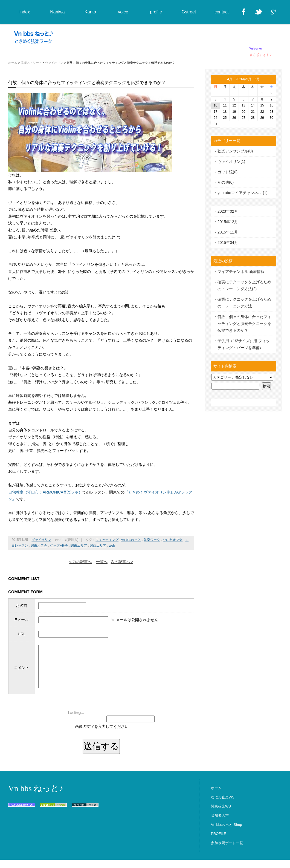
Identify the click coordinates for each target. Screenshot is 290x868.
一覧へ (102, 562)
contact (222, 12)
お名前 (21, 605)
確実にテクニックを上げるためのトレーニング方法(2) (244, 285)
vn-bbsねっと (131, 540)
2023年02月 (228, 211)
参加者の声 (220, 824)
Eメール (20, 620)
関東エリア (79, 546)
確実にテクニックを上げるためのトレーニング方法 (244, 303)
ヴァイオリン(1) (231, 162)
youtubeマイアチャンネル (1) (243, 193)
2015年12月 (228, 222)
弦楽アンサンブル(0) (235, 151)
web (112, 546)
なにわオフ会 (173, 540)
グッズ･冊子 (59, 546)
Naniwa (57, 12)
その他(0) (226, 182)
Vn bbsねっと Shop (226, 833)
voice (123, 12)
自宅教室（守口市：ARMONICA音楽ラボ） (45, 492)
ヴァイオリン (54, 63)
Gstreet (189, 12)
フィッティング (107, 540)
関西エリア (98, 546)
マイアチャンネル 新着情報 (241, 272)
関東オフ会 (39, 546)
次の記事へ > (122, 562)
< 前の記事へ (80, 562)
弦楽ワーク (152, 540)
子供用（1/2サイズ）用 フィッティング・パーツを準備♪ (244, 344)
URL (21, 634)
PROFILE (219, 842)
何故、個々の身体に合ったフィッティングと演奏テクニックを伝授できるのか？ (244, 324)
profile (156, 12)
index (25, 12)
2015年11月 (228, 232)
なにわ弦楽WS (223, 805)
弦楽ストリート (31, 63)
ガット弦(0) (227, 172)
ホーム (13, 63)
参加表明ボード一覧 (227, 851)
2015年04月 (228, 243)
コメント (21, 672)
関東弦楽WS (221, 814)
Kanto (90, 12)
